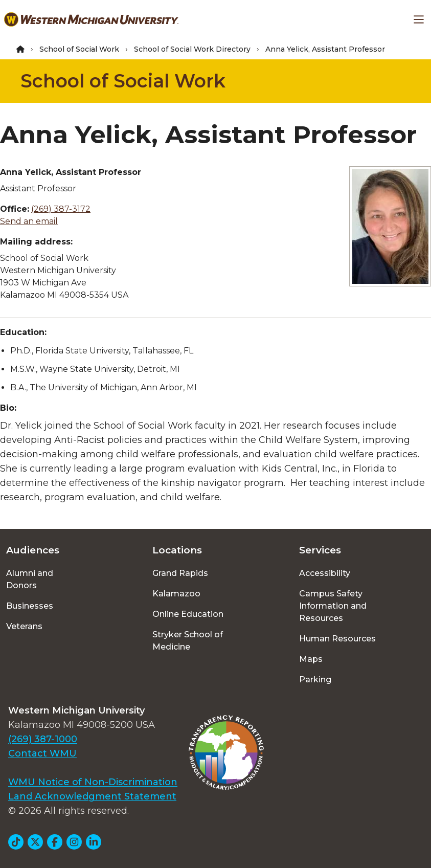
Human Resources (337, 639)
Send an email (29, 221)
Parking (315, 680)
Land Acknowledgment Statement (92, 796)
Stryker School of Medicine (188, 641)
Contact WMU (42, 753)
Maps (311, 659)
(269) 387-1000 (43, 739)
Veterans (24, 626)
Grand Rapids (180, 573)
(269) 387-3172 (61, 209)
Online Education (188, 614)
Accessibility (325, 573)
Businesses (30, 606)
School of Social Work (79, 49)
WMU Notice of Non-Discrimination (93, 782)
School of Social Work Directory (192, 49)
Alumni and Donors (30, 579)
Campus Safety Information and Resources (333, 606)
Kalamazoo (176, 594)
